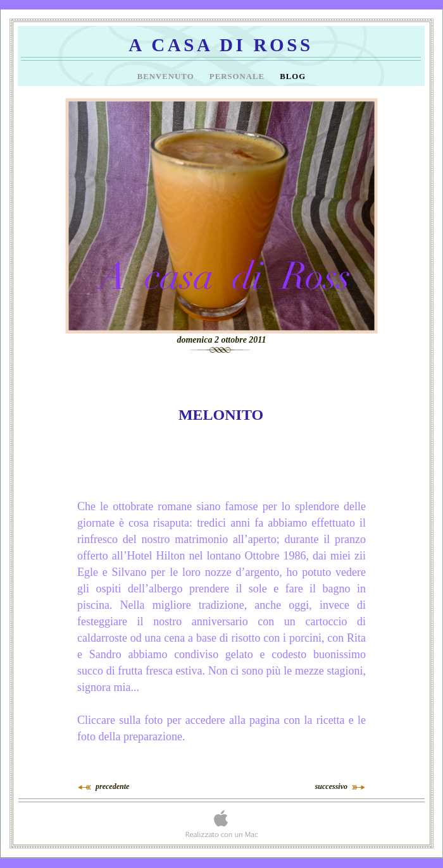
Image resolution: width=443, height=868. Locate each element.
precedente (112, 786)
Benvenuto (167, 76)
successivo (331, 786)
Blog (293, 76)
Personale (238, 76)
